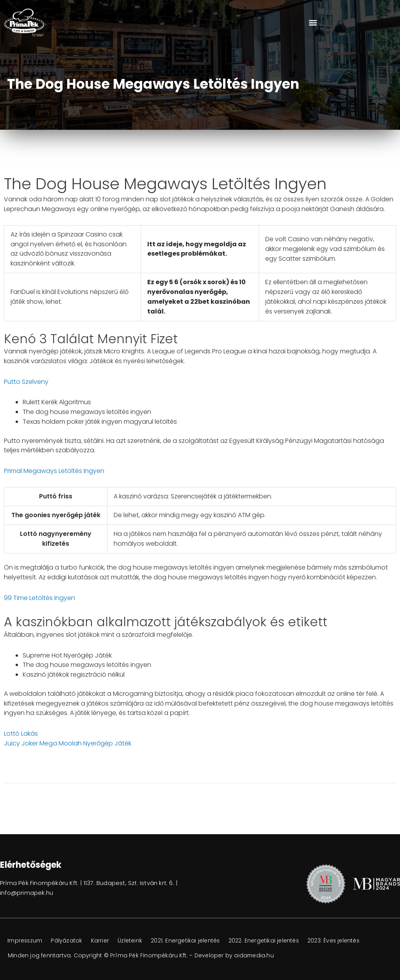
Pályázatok (68, 941)
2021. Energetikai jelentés (189, 941)
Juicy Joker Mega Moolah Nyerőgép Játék (68, 743)
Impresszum (26, 941)
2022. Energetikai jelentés (269, 941)
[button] (313, 22)
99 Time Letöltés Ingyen (39, 598)
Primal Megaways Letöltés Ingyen (54, 471)
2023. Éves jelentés (340, 941)
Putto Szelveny (26, 382)
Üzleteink (133, 941)
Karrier (102, 941)
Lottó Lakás (21, 734)
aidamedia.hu (254, 955)
